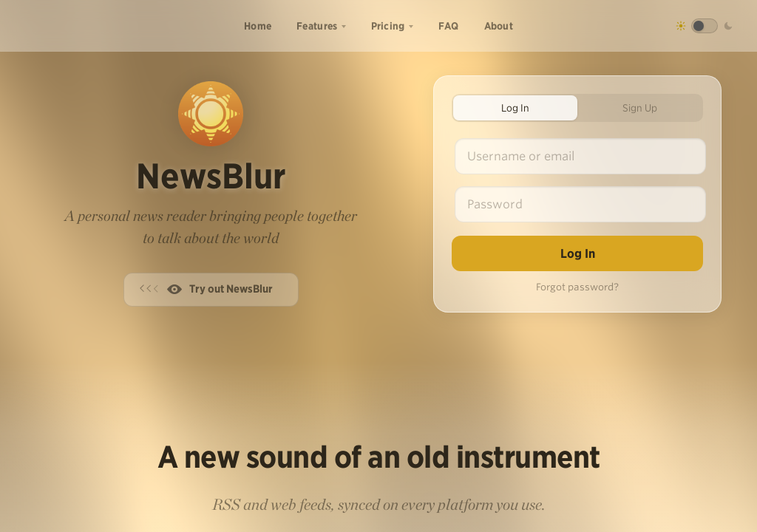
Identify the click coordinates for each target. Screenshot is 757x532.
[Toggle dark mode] (705, 26)
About (499, 26)
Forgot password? (577, 287)
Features (317, 26)
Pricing (388, 26)
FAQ (449, 26)
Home (258, 26)
